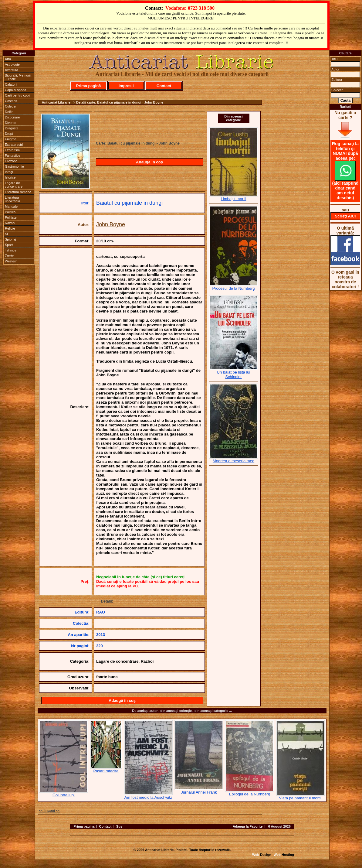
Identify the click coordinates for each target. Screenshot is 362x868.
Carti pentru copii (17, 95)
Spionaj (10, 239)
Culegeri (11, 106)
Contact (164, 86)
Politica (10, 212)
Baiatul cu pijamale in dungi (129, 203)
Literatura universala (12, 199)
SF (7, 234)
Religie (10, 228)
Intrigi (9, 172)
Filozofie (11, 161)
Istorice (10, 177)
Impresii (126, 86)
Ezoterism (12, 150)
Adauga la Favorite (248, 826)
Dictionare (12, 117)
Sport (9, 245)
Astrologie (12, 64)
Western (11, 261)
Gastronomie (14, 166)
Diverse (10, 123)
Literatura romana (18, 192)
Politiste (11, 217)
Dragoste (12, 128)
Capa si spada (15, 90)
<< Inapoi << (50, 811)
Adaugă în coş (149, 162)
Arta (8, 59)
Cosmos (11, 101)
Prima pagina (84, 826)
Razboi (10, 223)
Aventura (12, 70)
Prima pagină (89, 86)
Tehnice (11, 250)
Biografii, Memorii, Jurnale (18, 77)
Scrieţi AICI (345, 216)
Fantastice (13, 155)
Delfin (9, 112)
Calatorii (11, 84)
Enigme (10, 139)
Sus (119, 826)
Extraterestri (14, 145)
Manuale (11, 207)
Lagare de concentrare (14, 185)
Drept (9, 134)
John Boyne (111, 224)
